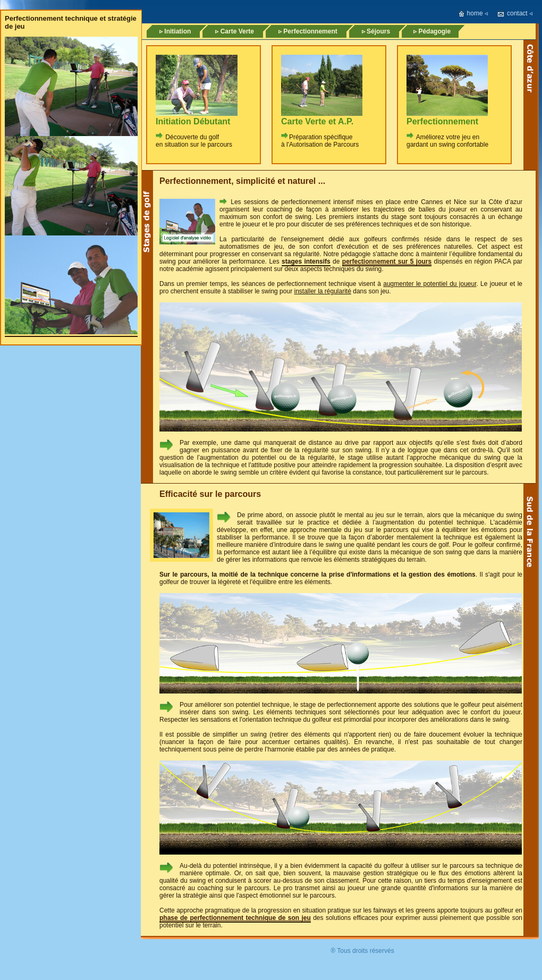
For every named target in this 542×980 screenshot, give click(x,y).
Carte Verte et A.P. (317, 121)
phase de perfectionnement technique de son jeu (235, 918)
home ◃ (477, 13)
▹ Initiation (175, 31)
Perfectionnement (442, 121)
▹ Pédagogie (432, 31)
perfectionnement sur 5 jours (387, 261)
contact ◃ (520, 13)
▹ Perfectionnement (308, 31)
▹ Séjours (376, 31)
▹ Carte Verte (235, 31)
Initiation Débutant (193, 121)
